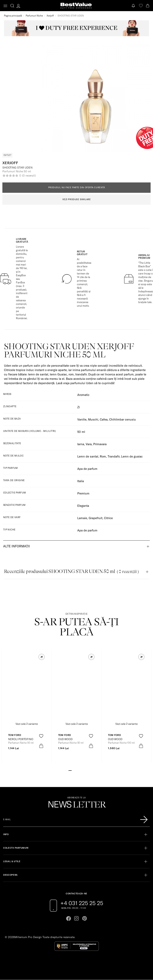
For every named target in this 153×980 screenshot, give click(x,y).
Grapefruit (96, 518)
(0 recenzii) (29, 175)
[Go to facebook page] (69, 918)
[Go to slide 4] (80, 770)
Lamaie (82, 518)
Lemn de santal (88, 456)
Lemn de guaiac (132, 456)
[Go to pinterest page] (84, 918)
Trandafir (114, 456)
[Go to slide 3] (76, 770)
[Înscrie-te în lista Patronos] (144, 820)
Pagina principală (13, 16)
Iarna (81, 444)
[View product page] (77, 692)
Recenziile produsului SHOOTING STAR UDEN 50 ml (71, 571)
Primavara (100, 444)
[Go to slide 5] (83, 770)
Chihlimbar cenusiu (123, 419)
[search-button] (12, 6)
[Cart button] (148, 6)
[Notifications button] (134, 6)
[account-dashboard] (18, 6)
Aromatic (83, 395)
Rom (103, 456)
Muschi (93, 419)
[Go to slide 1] (70, 770)
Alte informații (17, 546)
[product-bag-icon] (41, 746)
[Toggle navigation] (5, 6)
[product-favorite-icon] (41, 736)
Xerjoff (50, 16)
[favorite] (141, 6)
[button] (42, 657)
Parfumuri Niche (34, 16)
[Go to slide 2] (73, 770)
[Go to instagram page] (76, 918)
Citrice (108, 518)
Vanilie (82, 419)
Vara (89, 444)
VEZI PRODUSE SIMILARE (77, 199)
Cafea (104, 419)
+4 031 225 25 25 (82, 903)
